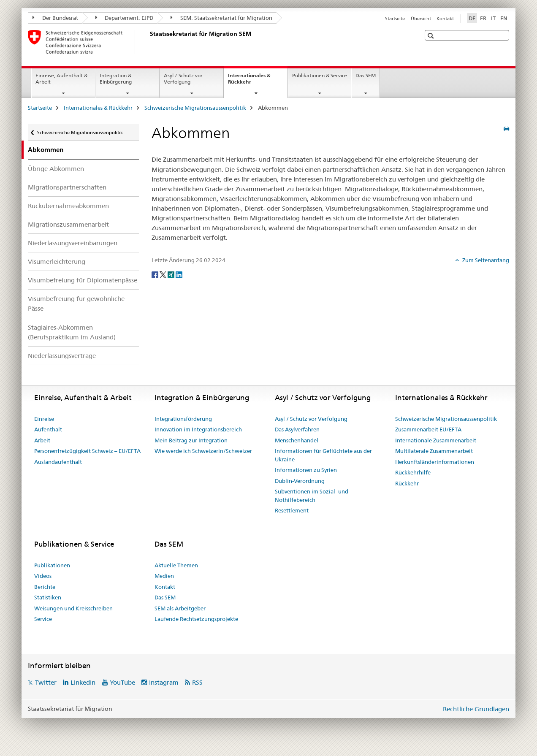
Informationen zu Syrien (306, 470)
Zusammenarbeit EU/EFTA (428, 429)
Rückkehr (407, 483)
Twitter (46, 682)
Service (43, 619)
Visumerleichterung (57, 261)
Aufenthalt (48, 429)
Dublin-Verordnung (300, 481)
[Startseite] (148, 42)
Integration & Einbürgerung (116, 79)
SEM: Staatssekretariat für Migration (221, 18)
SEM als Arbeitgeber (180, 608)
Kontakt (445, 19)
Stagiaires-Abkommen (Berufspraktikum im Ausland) (72, 332)
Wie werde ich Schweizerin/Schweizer (203, 451)
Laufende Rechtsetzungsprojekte (196, 619)
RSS (197, 682)
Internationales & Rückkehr (249, 81)
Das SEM (366, 75)
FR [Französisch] (483, 18)
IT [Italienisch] (493, 18)
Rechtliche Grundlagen (476, 709)
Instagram (164, 682)
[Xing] (172, 274)
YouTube (122, 682)
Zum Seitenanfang (485, 260)
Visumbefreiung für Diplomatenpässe (83, 280)
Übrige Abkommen (56, 169)
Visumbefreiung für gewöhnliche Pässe (76, 303)
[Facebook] (156, 274)
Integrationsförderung (183, 419)
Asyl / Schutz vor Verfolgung (183, 79)
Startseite (395, 19)
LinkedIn (83, 682)
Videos (43, 576)
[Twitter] (164, 274)
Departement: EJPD (125, 18)
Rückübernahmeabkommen (68, 206)
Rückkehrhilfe (413, 472)
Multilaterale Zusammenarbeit (434, 451)
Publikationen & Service (320, 75)
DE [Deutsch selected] (472, 18)
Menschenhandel (297, 440)
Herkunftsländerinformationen (435, 462)
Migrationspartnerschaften (67, 187)
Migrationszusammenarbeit (68, 224)
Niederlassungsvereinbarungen (73, 243)
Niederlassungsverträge (62, 356)
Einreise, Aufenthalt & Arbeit (61, 79)
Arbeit (42, 440)
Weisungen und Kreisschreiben (73, 608)
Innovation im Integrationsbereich (198, 429)
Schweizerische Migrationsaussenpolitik (195, 108)
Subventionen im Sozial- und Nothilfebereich (312, 496)
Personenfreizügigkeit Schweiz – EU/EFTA (87, 451)
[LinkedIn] (179, 274)
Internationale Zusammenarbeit (436, 440)
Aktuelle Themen (176, 565)
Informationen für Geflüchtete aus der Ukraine (323, 455)
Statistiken (48, 597)
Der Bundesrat (55, 18)
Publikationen (52, 565)
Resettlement (292, 510)
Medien (164, 576)
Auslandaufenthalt (58, 462)
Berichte (45, 587)
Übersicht (421, 19)
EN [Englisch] (504, 18)
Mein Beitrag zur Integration (191, 440)
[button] (432, 36)
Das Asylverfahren (297, 429)
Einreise (44, 419)
